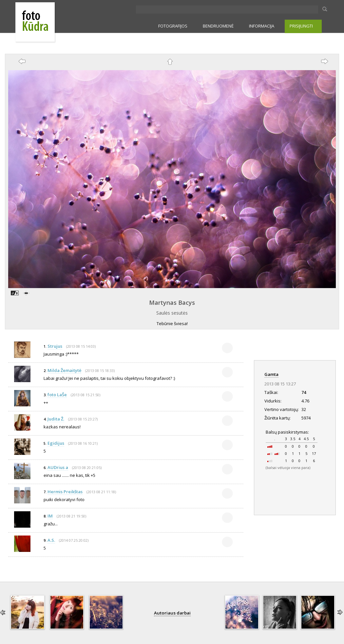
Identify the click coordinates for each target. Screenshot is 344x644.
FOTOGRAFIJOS (173, 26)
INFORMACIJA (262, 26)
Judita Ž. (56, 419)
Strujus (55, 346)
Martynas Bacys (172, 302)
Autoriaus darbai (172, 613)
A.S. (51, 540)
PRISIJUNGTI (301, 26)
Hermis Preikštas (65, 492)
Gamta (271, 374)
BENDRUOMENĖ (218, 26)
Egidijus (56, 443)
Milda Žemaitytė (64, 370)
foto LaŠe (57, 395)
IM (50, 516)
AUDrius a (58, 467)
